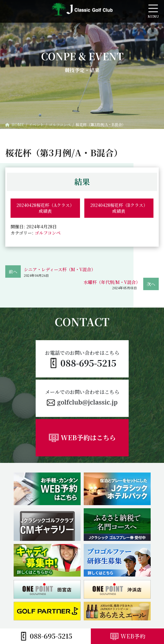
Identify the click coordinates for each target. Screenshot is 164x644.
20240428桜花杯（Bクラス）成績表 (119, 208)
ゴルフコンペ (48, 233)
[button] (82, 398)
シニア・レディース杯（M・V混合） (60, 269)
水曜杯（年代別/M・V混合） (112, 282)
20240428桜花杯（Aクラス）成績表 (45, 208)
